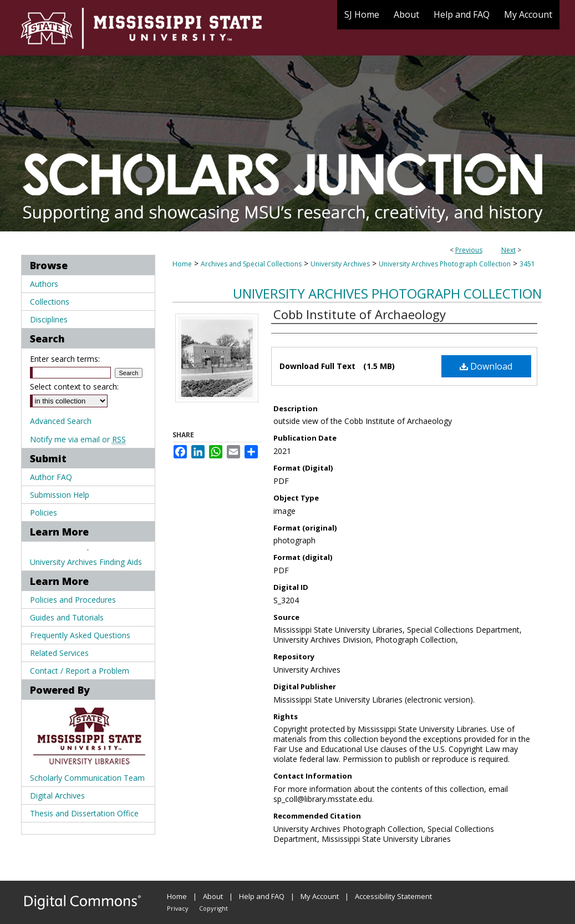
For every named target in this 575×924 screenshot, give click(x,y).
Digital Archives (57, 796)
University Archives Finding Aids (86, 562)
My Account (320, 896)
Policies (44, 513)
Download (486, 366)
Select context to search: (74, 387)
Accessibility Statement (393, 896)
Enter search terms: (65, 359)
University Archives (340, 264)
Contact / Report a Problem (80, 671)
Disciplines (49, 319)
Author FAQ (51, 477)
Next (508, 250)
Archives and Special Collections (251, 264)
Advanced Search (61, 421)
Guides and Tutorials (67, 617)
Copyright (213, 908)
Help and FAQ (262, 896)
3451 (527, 264)
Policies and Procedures (73, 600)
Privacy (178, 908)
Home (182, 264)
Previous (469, 250)
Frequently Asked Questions (80, 635)
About (213, 896)
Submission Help (60, 495)
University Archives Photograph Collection (445, 264)
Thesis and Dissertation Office (84, 813)
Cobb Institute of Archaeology (360, 314)
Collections (50, 302)
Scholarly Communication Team (87, 778)
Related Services (59, 653)
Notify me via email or (78, 439)
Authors (44, 284)
